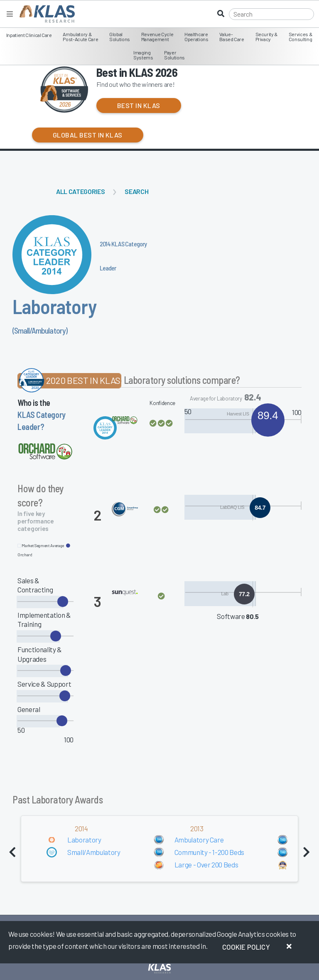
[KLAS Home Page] (45, 14)
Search (136, 191)
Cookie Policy (246, 947)
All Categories (80, 191)
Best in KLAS (139, 105)
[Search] (271, 14)
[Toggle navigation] (10, 14)
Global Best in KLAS (88, 135)
